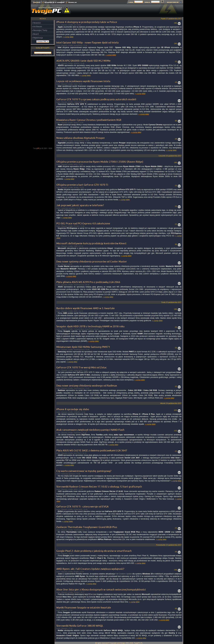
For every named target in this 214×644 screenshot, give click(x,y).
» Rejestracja (37, 38)
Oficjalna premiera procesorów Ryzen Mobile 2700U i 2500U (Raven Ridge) (100, 162)
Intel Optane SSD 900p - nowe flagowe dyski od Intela (87, 42)
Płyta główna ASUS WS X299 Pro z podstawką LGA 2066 (88, 282)
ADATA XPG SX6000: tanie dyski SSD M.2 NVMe (83, 61)
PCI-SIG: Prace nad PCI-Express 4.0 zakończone (83, 223)
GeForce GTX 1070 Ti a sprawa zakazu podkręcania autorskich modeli (96, 99)
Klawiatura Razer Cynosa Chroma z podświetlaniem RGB (89, 120)
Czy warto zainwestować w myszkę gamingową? (84, 471)
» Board (35, 34)
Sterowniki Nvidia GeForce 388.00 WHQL (80, 626)
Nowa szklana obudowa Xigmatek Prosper (81, 138)
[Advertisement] (129, 10)
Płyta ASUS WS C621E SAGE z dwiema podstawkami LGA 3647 (92, 450)
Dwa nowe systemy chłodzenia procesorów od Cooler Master (92, 261)
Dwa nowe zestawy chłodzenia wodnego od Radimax (87, 386)
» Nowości (36, 23)
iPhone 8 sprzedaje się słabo (73, 409)
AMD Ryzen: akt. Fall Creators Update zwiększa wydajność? (90, 569)
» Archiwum (37, 26)
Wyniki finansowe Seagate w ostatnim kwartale (84, 607)
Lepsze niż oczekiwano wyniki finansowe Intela (83, 81)
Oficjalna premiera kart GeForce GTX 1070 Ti (82, 185)
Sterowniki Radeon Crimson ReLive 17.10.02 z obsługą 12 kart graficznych (99, 487)
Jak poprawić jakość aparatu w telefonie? (80, 205)
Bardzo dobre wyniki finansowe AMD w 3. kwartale (86, 308)
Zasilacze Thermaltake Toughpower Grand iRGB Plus (87, 527)
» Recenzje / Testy (40, 30)
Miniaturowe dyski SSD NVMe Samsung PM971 (83, 347)
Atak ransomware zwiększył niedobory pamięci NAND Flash (90, 430)
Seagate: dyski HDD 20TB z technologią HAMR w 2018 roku (90, 326)
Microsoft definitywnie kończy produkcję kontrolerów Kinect (91, 243)
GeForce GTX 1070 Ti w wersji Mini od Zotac (82, 367)
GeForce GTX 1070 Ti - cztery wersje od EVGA (82, 506)
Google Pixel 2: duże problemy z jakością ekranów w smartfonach (94, 551)
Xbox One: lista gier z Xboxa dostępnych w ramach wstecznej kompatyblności (101, 589)
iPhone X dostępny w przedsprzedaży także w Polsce (87, 22)
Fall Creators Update (124, 574)
